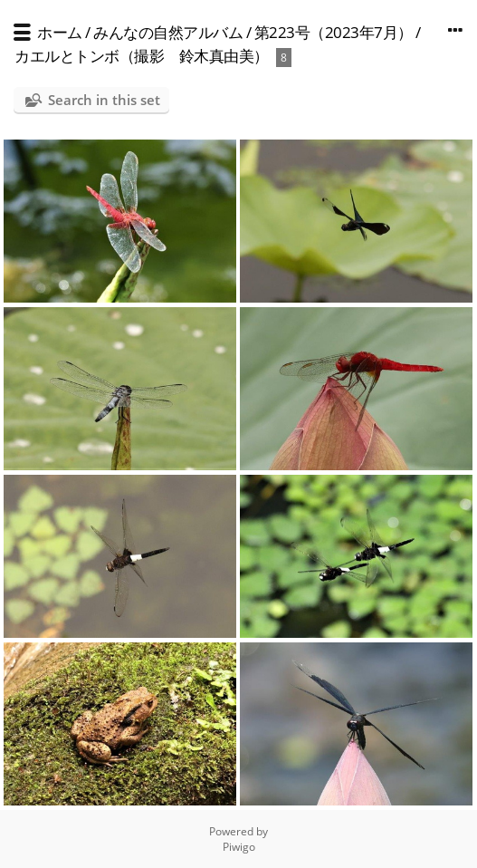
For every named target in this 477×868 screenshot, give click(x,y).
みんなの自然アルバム (168, 32)
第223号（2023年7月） (334, 32)
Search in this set (104, 100)
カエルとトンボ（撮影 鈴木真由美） (142, 56)
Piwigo (239, 847)
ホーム (60, 32)
